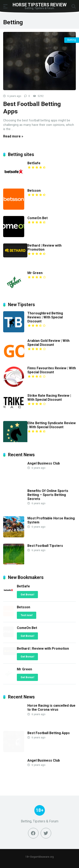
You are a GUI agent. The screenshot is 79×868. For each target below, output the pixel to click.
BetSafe (34, 163)
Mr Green (35, 273)
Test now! (27, 615)
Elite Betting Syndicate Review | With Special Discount (52, 425)
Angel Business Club (44, 463)
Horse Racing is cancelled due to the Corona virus (51, 708)
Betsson (34, 191)
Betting (72, 40)
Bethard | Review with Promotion (44, 247)
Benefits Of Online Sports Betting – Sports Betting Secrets (48, 495)
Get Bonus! (27, 595)
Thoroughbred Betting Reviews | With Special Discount (45, 317)
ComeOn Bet (37, 218)
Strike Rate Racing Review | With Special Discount (49, 398)
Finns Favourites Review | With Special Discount (52, 370)
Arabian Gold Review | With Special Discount (48, 343)
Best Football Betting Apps (49, 733)
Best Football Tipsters (45, 546)
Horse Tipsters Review (40, 5)
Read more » (13, 136)
